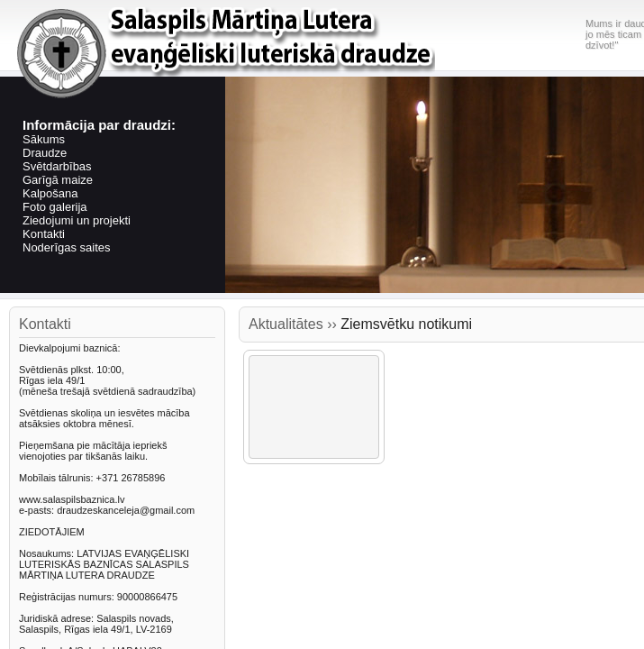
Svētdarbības (57, 166)
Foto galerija (55, 207)
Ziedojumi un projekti (77, 220)
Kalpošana (50, 193)
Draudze (45, 153)
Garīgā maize (58, 180)
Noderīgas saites (67, 247)
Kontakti (44, 234)
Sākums (44, 139)
